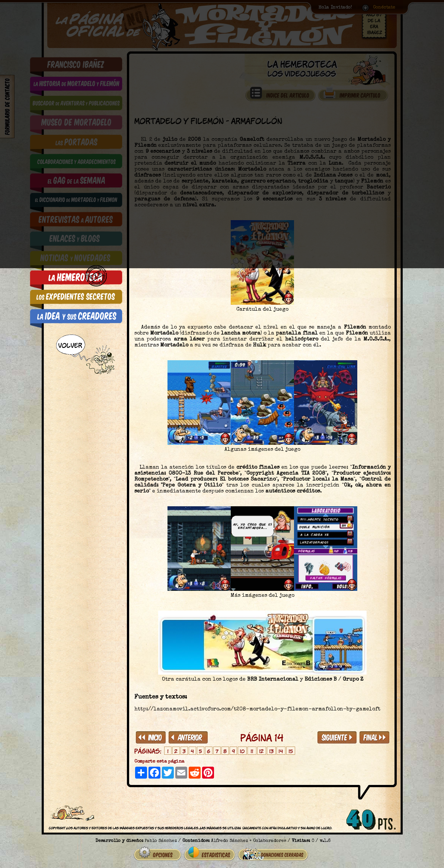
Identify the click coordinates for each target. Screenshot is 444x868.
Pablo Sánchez (161, 838)
